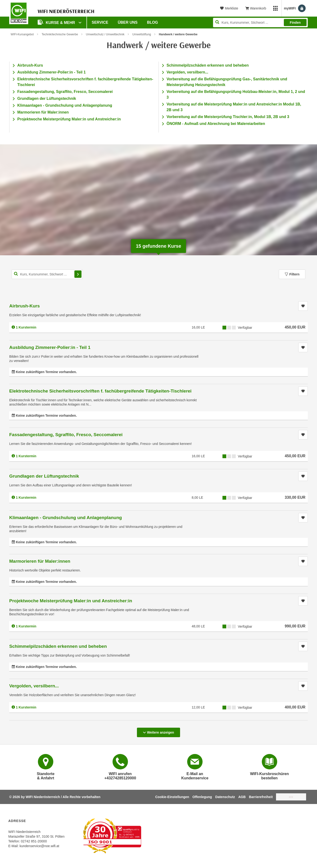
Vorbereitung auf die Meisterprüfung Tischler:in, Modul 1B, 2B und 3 (228, 117)
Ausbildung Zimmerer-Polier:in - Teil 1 (52, 72)
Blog (153, 22)
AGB (242, 797)
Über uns (128, 22)
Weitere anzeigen (158, 731)
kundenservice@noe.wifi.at (39, 846)
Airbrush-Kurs (30, 65)
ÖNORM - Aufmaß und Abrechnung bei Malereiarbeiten (216, 124)
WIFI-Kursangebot (22, 34)
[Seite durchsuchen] (260, 23)
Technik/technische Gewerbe (60, 34)
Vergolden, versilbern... (187, 72)
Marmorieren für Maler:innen (43, 112)
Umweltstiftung (142, 34)
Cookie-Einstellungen (172, 797)
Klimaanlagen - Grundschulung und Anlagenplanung (65, 105)
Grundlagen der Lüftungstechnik (47, 98)
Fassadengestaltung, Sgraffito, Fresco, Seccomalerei (65, 92)
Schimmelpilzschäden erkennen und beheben (208, 65)
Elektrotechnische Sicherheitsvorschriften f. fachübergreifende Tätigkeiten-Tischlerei (100, 391)
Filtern (292, 274)
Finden (295, 23)
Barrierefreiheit (261, 797)
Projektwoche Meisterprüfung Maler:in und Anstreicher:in (69, 119)
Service (100, 22)
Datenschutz (225, 797)
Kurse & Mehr (57, 22)
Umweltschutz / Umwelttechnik (105, 34)
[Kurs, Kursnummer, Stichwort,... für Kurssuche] (47, 274)
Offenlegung (202, 797)
